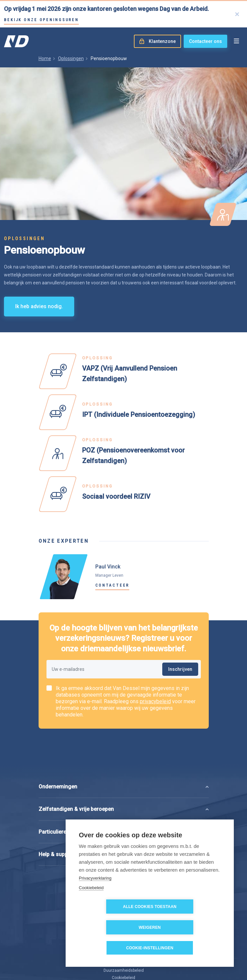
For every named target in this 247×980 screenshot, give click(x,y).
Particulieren (54, 798)
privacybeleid (155, 701)
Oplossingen (71, 58)
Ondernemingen (58, 753)
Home (45, 58)
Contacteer (112, 585)
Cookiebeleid (91, 908)
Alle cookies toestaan (112, 927)
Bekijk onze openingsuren (41, 20)
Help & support (57, 820)
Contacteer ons (205, 41)
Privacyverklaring (95, 899)
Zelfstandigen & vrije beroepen (76, 775)
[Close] (237, 14)
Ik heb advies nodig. (39, 306)
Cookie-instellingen (150, 948)
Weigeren (188, 927)
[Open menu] (236, 41)
